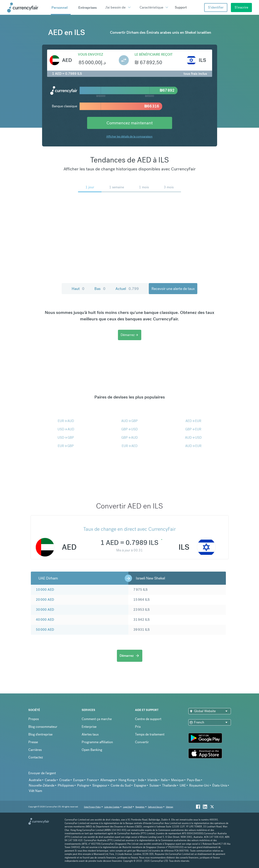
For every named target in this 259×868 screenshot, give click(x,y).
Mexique (177, 780)
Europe (78, 780)
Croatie (64, 780)
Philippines (66, 785)
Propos (34, 719)
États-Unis (220, 785)
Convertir (142, 742)
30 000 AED (45, 610)
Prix (138, 727)
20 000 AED (45, 600)
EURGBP (66, 446)
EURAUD (66, 421)
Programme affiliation (97, 742)
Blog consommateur (43, 727)
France (92, 780)
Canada (50, 780)
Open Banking (92, 750)
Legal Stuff (128, 807)
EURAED (130, 446)
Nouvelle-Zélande (42, 785)
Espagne (140, 785)
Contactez (36, 757)
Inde (141, 780)
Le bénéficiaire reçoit (154, 54)
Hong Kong (127, 780)
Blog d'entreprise (40, 734)
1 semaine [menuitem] (117, 187)
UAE (183, 785)
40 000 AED (45, 620)
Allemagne (108, 780)
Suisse (154, 785)
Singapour (100, 785)
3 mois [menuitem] (169, 187)
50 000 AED (45, 630)
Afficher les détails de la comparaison (129, 136)
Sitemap (170, 807)
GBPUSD (129, 429)
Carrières (35, 750)
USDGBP (66, 438)
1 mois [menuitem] (144, 187)
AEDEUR (193, 421)
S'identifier (216, 7)
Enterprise (89, 727)
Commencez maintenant (130, 123)
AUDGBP (129, 421)
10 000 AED (45, 590)
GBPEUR (193, 429)
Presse (33, 742)
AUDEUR (193, 446)
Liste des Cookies (112, 807)
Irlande (153, 780)
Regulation (140, 807)
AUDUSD (193, 438)
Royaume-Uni (199, 785)
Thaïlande (169, 785)
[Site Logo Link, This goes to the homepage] (28, 7)
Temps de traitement (150, 734)
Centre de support (148, 719)
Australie (35, 780)
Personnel (59, 7)
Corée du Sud (121, 785)
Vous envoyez (91, 54)
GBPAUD (129, 438)
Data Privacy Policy (92, 807)
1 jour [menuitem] (90, 187)
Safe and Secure (155, 807)
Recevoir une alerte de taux (173, 289)
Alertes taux (90, 734)
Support (181, 7)
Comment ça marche (97, 719)
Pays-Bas (194, 780)
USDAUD (66, 429)
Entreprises (88, 7)
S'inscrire (241, 7)
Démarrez (130, 335)
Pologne (83, 785)
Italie (164, 780)
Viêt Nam (35, 791)
